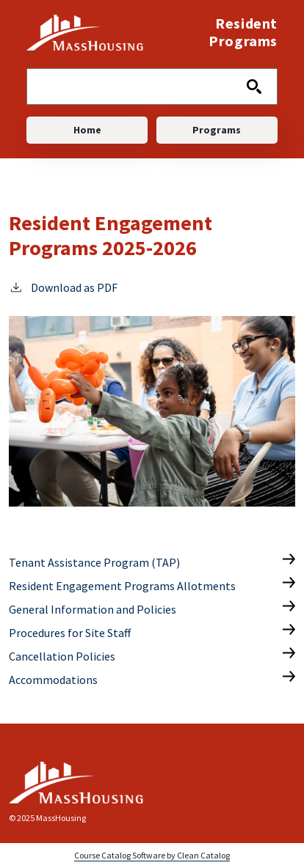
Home (87, 130)
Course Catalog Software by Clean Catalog (152, 855)
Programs (217, 130)
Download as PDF (63, 287)
